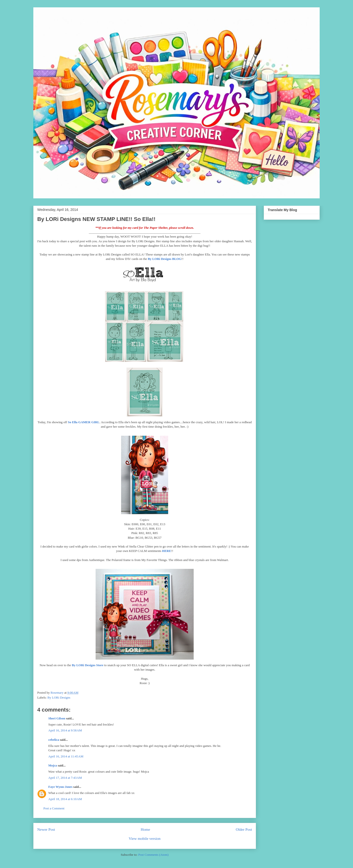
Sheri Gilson (57, 718)
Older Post (244, 829)
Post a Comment (54, 808)
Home (145, 829)
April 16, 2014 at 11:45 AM (66, 756)
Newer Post (46, 829)
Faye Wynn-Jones (60, 787)
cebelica (54, 740)
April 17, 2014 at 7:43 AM (65, 778)
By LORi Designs (59, 697)
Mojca (53, 765)
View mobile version (145, 838)
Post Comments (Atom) (153, 855)
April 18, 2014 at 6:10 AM (65, 799)
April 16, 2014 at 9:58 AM (65, 730)
